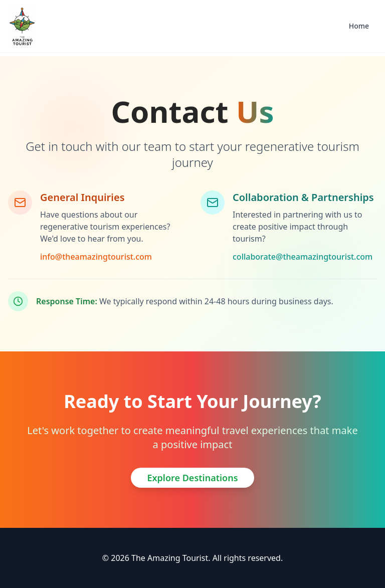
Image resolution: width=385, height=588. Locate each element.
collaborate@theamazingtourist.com (303, 257)
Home (359, 26)
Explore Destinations (192, 478)
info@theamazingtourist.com (96, 257)
